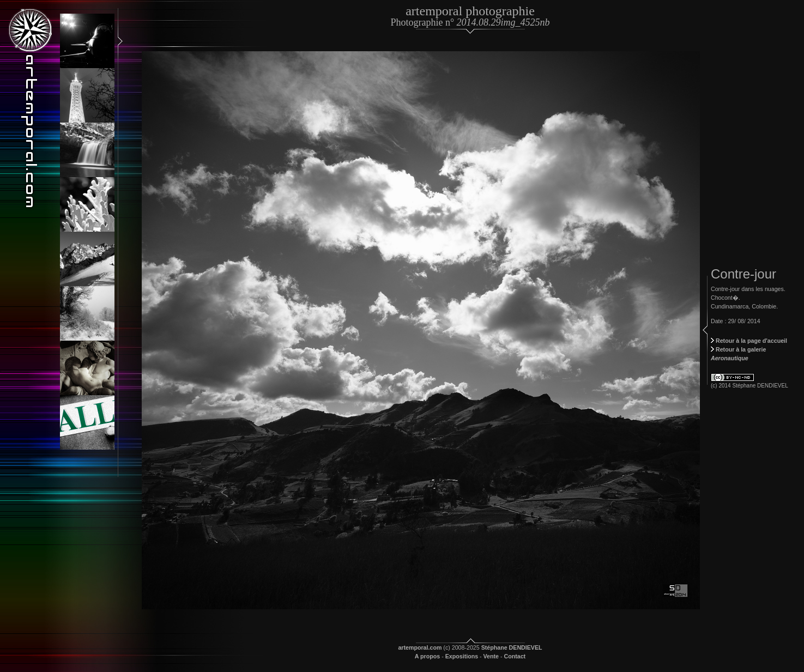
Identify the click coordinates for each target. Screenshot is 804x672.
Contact (515, 656)
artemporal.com (420, 647)
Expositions (462, 656)
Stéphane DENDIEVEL (512, 647)
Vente (491, 656)
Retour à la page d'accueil (749, 341)
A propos (427, 656)
